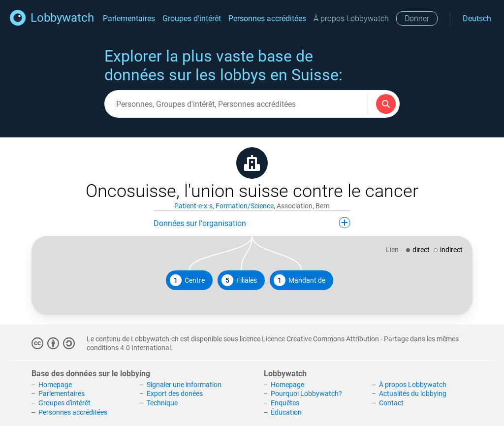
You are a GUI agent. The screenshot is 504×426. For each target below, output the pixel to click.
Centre (187, 280)
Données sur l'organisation (252, 223)
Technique (162, 403)
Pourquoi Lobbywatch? (306, 393)
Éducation (286, 412)
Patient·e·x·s (193, 206)
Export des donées (175, 393)
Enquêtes (285, 403)
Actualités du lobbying (413, 393)
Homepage (55, 385)
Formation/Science (245, 206)
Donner (417, 18)
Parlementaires (129, 18)
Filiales (239, 280)
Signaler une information (184, 385)
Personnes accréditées (267, 18)
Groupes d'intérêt (192, 18)
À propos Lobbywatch (351, 18)
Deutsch (477, 18)
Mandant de (299, 280)
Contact (391, 403)
